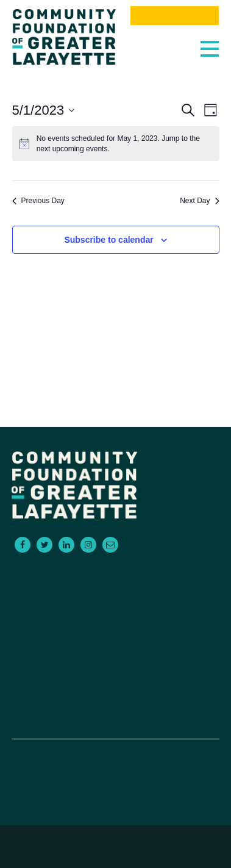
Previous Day (38, 201)
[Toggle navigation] (207, 46)
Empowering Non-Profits (116, 631)
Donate (116, 705)
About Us (116, 661)
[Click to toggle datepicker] (44, 110)
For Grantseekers (116, 587)
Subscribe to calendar (108, 240)
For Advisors (116, 602)
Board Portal (116, 719)
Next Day (199, 201)
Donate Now (174, 16)
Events (116, 675)
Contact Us (116, 646)
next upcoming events (72, 149)
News (116, 690)
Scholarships (116, 617)
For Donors (116, 573)
